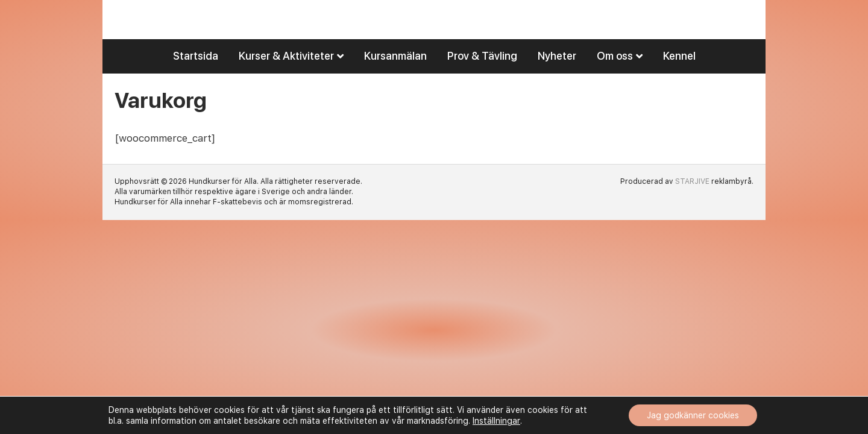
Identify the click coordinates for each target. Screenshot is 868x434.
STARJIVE (692, 201)
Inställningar (496, 421)
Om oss (615, 75)
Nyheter (557, 75)
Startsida (196, 75)
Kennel (679, 75)
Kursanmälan (395, 75)
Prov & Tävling (482, 75)
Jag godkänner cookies (693, 415)
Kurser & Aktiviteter (286, 75)
